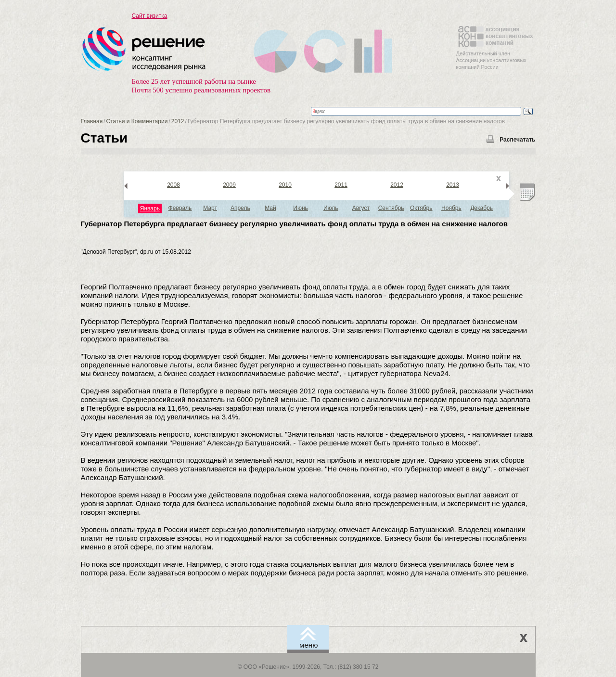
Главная (92, 121)
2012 (178, 121)
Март (210, 208)
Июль (331, 208)
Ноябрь (451, 208)
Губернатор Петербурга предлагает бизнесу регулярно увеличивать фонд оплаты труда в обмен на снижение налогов (294, 224)
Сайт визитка (150, 16)
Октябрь (421, 208)
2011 (341, 185)
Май (270, 208)
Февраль (180, 208)
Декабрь (481, 208)
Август (361, 208)
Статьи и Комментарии (137, 121)
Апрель (240, 208)
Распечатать (517, 140)
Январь (150, 208)
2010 (285, 185)
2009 (229, 185)
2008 (173, 185)
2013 (453, 185)
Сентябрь (391, 208)
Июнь (301, 208)
